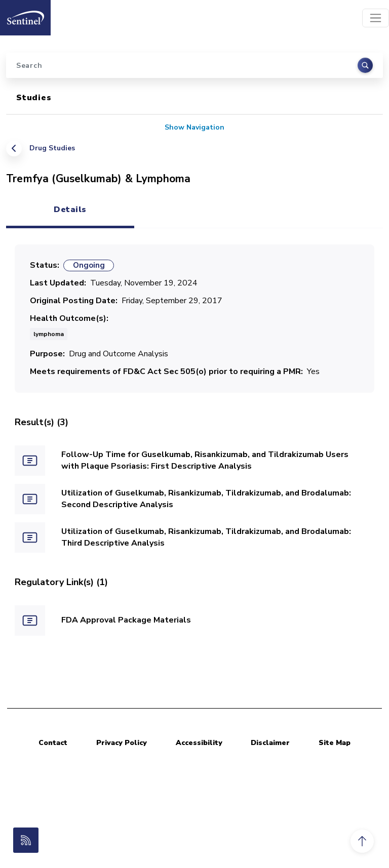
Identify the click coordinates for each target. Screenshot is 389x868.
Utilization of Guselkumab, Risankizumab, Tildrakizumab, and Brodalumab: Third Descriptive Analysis (206, 537)
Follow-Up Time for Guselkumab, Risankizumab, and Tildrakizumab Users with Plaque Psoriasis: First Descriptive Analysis (205, 460)
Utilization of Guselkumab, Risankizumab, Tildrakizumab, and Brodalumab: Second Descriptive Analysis (206, 499)
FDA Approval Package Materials (126, 620)
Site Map (335, 743)
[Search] (194, 65)
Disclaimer (270, 743)
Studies (34, 98)
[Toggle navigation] (376, 18)
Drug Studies (52, 148)
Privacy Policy (122, 743)
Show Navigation (194, 127)
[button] (362, 841)
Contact (53, 743)
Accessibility (199, 743)
